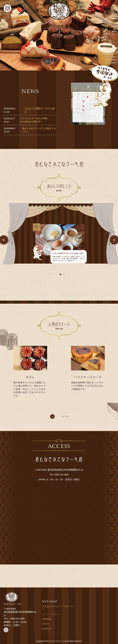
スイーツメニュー (51, 614)
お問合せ (47, 629)
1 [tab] (60, 274)
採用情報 (47, 619)
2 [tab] (64, 274)
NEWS (46, 624)
